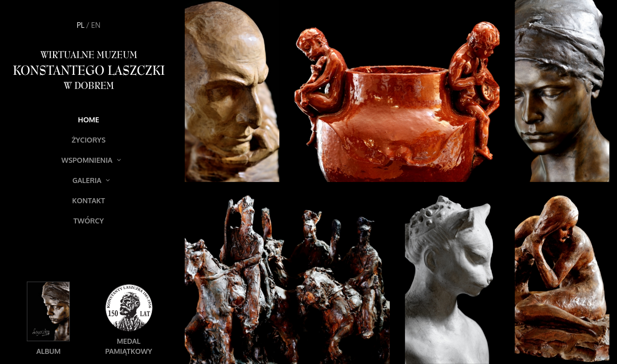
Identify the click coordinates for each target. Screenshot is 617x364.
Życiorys (88, 140)
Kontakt (89, 200)
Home (89, 120)
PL (81, 25)
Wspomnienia (91, 160)
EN (96, 25)
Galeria (91, 180)
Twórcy (89, 221)
